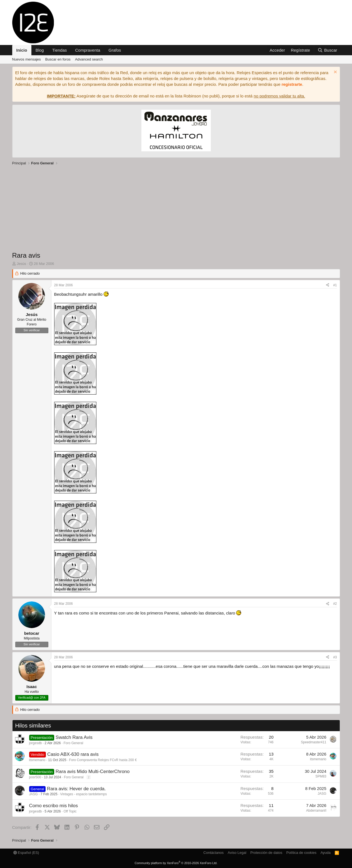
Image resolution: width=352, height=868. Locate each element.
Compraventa (88, 50)
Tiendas (60, 50)
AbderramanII (316, 811)
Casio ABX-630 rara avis (73, 754)
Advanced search (89, 59)
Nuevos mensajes (27, 59)
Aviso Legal (237, 853)
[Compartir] (328, 285)
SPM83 (321, 776)
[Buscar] (327, 50)
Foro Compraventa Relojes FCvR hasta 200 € (103, 760)
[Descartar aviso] (335, 73)
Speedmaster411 (314, 742)
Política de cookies (301, 853)
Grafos (115, 50)
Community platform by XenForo (176, 863)
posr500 (35, 777)
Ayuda (325, 853)
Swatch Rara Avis (74, 737)
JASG (33, 794)
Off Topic (70, 811)
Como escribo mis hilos (54, 806)
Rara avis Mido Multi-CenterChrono (93, 772)
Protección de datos (266, 853)
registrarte (292, 84)
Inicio (22, 50)
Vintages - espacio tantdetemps (84, 794)
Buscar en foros (58, 59)
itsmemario (37, 760)
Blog (40, 50)
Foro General (73, 743)
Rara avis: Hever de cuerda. (76, 789)
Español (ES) (26, 853)
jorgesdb (36, 743)
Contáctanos (214, 853)
